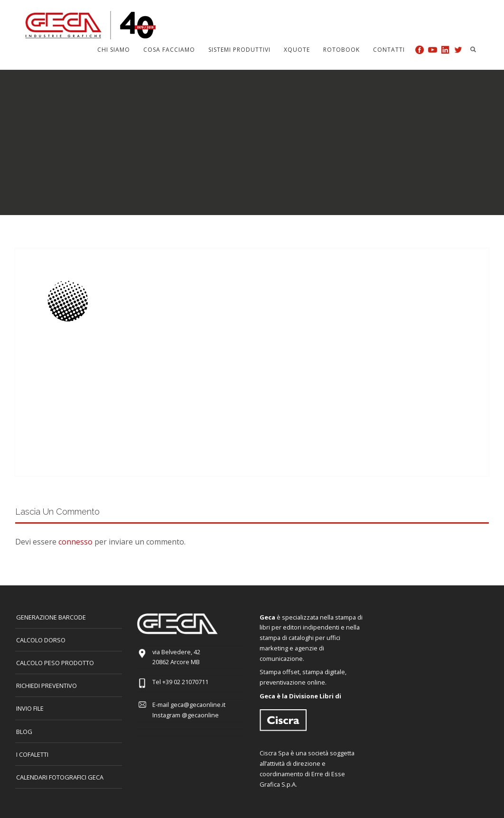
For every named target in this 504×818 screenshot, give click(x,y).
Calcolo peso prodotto (55, 663)
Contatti (389, 50)
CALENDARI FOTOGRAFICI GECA (60, 777)
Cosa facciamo (169, 50)
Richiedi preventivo (47, 686)
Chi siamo (114, 50)
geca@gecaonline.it (198, 705)
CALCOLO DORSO (41, 640)
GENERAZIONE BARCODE (51, 617)
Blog (24, 732)
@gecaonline (200, 715)
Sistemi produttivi (239, 50)
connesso (75, 542)
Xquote (297, 50)
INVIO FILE (30, 708)
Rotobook (341, 50)
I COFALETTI (32, 754)
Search (473, 49)
